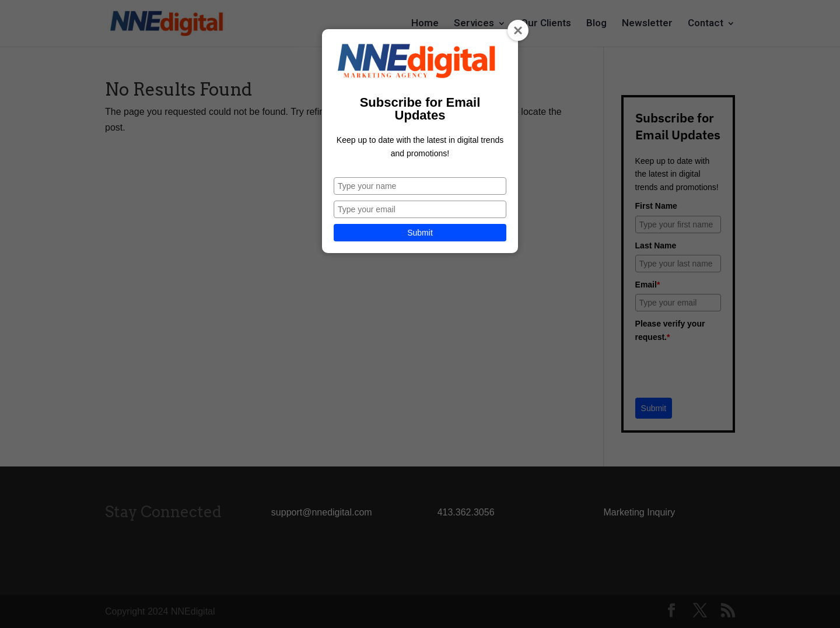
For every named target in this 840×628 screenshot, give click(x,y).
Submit (420, 233)
